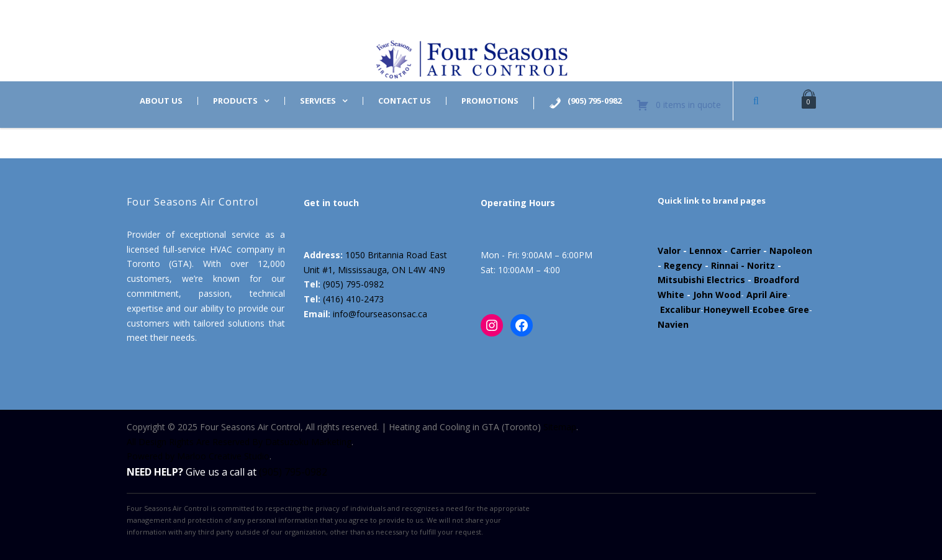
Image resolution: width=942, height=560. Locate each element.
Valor (669, 251)
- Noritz (757, 265)
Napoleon (791, 251)
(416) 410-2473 (353, 299)
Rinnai (725, 265)
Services (318, 101)
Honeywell (727, 309)
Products (235, 101)
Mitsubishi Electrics (701, 280)
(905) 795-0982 (353, 284)
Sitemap (560, 427)
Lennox (705, 251)
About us (161, 101)
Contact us (405, 101)
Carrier (745, 251)
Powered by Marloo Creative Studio (198, 456)
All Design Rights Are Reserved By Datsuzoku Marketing (239, 442)
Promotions (490, 101)
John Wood (717, 295)
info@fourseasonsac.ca (380, 314)
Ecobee (769, 309)
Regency (683, 265)
